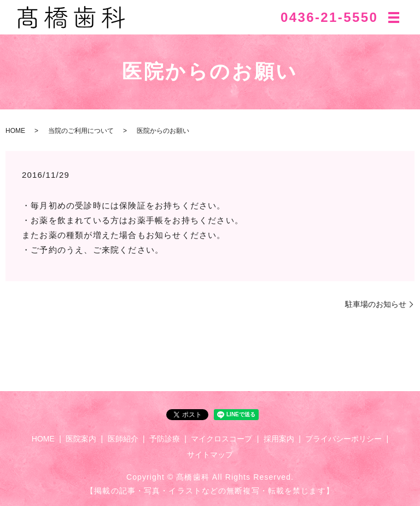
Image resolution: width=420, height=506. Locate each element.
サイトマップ (210, 455)
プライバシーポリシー (343, 439)
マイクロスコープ (221, 439)
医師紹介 (123, 439)
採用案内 (279, 439)
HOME (15, 131)
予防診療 (165, 439)
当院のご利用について (81, 131)
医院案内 (81, 439)
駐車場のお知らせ (376, 304)
